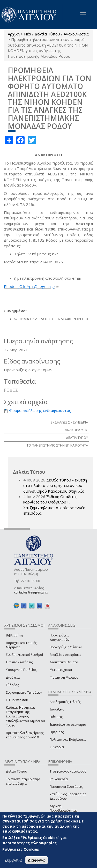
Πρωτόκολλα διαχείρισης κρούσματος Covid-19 (25, 735)
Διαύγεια (13, 677)
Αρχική (14, 34)
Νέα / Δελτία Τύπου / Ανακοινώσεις (56, 34)
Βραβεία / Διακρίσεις (65, 655)
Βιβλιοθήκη (14, 635)
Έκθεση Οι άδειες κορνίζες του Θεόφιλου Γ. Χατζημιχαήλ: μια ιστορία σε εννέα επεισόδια (54, 505)
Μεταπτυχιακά (61, 670)
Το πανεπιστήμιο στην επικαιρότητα (23, 781)
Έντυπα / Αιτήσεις (19, 662)
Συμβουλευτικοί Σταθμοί (25, 655)
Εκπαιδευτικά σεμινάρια (68, 725)
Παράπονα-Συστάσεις (66, 787)
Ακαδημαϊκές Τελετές (65, 702)
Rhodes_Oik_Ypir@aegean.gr (31, 286)
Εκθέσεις (56, 717)
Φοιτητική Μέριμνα (64, 677)
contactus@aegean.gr (31, 592)
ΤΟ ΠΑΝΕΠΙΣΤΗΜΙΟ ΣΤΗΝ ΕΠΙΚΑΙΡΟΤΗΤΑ (57, 445)
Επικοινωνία (59, 779)
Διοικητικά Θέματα (64, 662)
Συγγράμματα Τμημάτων (24, 692)
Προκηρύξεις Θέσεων (66, 647)
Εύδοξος (12, 685)
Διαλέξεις (57, 709)
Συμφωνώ (13, 860)
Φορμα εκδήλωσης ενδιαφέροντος (40, 410)
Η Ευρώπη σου (17, 700)
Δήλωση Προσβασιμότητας (64, 808)
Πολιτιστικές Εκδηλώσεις (68, 740)
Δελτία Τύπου (17, 771)
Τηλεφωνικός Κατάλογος (68, 771)
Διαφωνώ (37, 860)
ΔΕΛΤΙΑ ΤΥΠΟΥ (77, 437)
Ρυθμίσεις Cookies (21, 849)
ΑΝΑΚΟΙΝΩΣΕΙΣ (76, 430)
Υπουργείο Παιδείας (21, 670)
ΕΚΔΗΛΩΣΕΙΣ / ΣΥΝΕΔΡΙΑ (69, 422)
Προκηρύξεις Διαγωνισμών (59, 637)
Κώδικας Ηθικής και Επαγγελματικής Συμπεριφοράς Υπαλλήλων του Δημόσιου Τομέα (25, 716)
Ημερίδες (57, 732)
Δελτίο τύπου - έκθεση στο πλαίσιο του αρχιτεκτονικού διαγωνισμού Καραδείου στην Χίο (55, 485)
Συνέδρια (57, 747)
